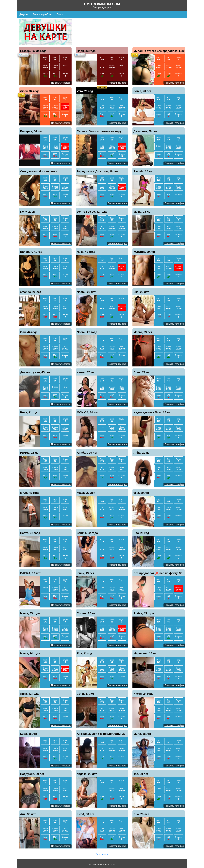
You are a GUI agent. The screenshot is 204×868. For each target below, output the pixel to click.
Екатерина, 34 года (33, 51)
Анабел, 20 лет (87, 453)
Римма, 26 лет (30, 453)
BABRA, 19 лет (30, 573)
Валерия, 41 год (31, 252)
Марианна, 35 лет (146, 653)
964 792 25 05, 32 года (92, 212)
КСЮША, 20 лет (144, 252)
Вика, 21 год (29, 412)
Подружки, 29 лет (32, 774)
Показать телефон (61, 83)
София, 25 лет (87, 613)
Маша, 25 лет (143, 212)
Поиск (60, 14)
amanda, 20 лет (31, 292)
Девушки (24, 14)
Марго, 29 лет (143, 332)
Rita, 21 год (141, 533)
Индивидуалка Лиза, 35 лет (153, 412)
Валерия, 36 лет (31, 131)
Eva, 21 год (84, 653)
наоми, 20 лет (86, 372)
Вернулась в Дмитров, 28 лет (97, 171)
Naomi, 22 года (87, 332)
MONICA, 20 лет (88, 412)
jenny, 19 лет (85, 573)
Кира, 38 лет (29, 734)
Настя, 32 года (30, 533)
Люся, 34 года (30, 91)
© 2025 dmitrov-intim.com (102, 865)
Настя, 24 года (143, 694)
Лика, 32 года (29, 694)
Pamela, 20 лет (144, 171)
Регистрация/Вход (42, 14)
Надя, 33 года (86, 51)
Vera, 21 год (85, 91)
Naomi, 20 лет (86, 292)
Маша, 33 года (30, 613)
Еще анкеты (102, 854)
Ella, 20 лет (141, 292)
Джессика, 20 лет (145, 131)
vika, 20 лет (141, 493)
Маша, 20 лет (86, 493)
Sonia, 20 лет (142, 91)
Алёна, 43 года (144, 613)
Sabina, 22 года (87, 533)
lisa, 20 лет (141, 774)
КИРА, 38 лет (86, 814)
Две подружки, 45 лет (35, 372)
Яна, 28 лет (141, 814)
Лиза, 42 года (86, 252)
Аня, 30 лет (28, 814)
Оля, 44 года (29, 332)
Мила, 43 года (30, 493)
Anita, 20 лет (142, 453)
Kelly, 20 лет (28, 212)
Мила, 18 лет (142, 734)
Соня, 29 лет (142, 372)
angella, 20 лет (87, 774)
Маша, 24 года (30, 653)
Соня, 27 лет (85, 694)
